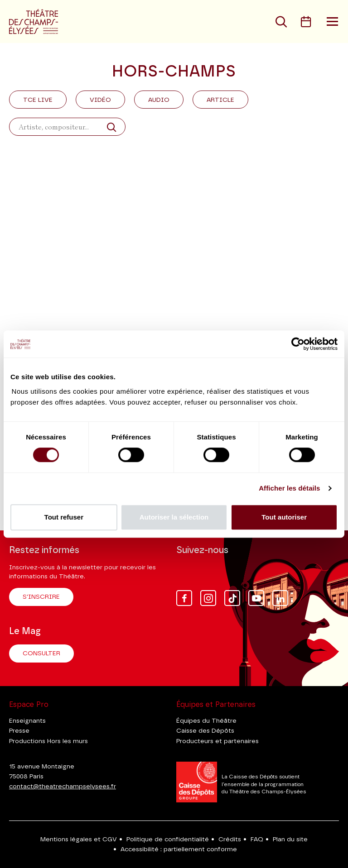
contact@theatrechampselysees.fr (63, 787)
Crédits (230, 839)
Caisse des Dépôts (205, 731)
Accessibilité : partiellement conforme (179, 849)
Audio (159, 100)
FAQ (257, 839)
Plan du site (290, 839)
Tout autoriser (284, 517)
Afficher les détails (289, 488)
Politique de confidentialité (168, 839)
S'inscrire (41, 597)
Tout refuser (64, 517)
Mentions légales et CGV (79, 839)
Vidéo (100, 100)
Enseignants (27, 721)
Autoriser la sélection (174, 517)
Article (220, 100)
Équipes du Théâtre (206, 721)
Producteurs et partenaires (217, 741)
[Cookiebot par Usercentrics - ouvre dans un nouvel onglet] (298, 344)
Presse (19, 731)
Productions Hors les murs (48, 741)
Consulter (41, 653)
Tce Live (38, 100)
